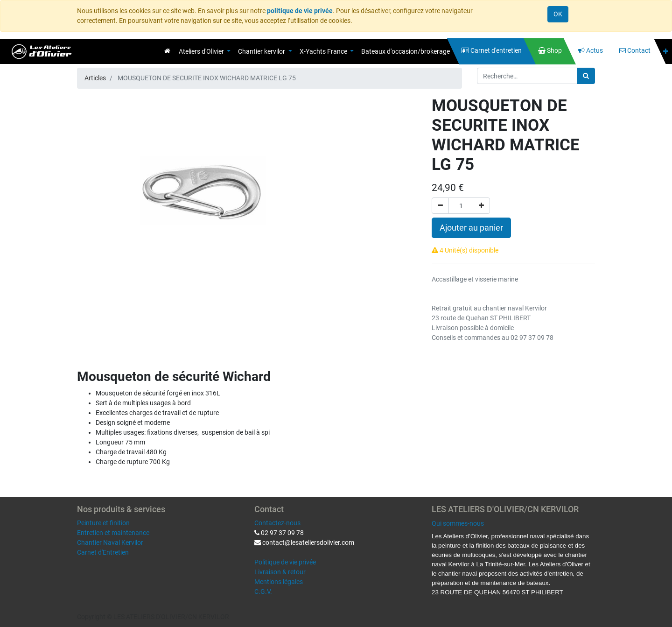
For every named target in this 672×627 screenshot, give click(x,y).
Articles (95, 78)
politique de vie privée (300, 11)
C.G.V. (263, 592)
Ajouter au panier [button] (471, 228)
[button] (666, 52)
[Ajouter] (481, 206)
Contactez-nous (277, 523)
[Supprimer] (440, 206)
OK (558, 14)
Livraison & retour (280, 572)
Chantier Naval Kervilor (110, 542)
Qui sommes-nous (458, 523)
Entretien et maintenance (113, 533)
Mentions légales (279, 582)
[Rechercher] (586, 76)
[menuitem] (167, 51)
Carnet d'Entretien (103, 552)
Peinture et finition (103, 523)
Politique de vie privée (285, 562)
